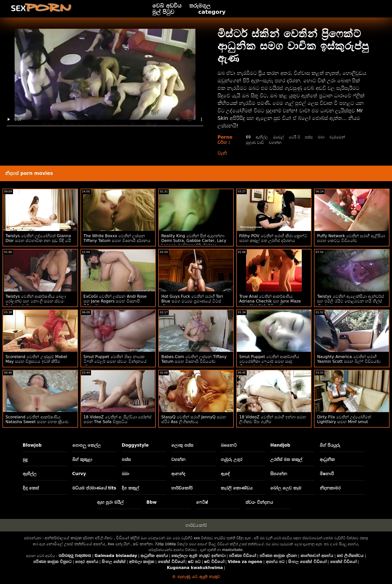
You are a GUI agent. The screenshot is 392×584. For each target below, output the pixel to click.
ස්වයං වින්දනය (259, 502)
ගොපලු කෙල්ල (86, 445)
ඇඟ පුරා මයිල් (110, 502)
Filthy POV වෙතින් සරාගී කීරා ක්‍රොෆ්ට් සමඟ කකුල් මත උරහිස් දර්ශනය (273, 238)
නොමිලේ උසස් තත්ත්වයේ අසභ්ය (76, 544)
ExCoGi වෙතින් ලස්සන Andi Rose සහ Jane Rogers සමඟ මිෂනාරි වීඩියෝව (115, 301)
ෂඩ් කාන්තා (143, 544)
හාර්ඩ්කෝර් (182, 488)
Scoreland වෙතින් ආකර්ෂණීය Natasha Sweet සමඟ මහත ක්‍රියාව (37, 419)
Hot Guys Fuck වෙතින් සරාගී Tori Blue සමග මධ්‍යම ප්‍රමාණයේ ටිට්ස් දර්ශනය (192, 301)
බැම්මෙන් (340, 137)
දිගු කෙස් (31, 488)
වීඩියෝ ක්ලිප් (128, 538)
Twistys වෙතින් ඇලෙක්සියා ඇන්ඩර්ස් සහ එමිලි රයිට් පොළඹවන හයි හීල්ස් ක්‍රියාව (350, 301)
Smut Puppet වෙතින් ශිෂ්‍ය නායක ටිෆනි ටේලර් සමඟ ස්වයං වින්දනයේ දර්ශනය (115, 361)
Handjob (280, 445)
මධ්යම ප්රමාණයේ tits (94, 488)
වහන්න (276, 142)
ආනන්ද (178, 474)
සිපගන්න (279, 474)
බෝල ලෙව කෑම (286, 488)
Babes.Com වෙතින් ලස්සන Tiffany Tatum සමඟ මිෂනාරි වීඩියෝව (194, 359)
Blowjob (32, 445)
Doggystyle (135, 445)
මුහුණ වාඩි (255, 142)
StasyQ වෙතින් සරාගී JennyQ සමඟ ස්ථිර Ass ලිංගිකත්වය (194, 419)
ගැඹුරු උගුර (231, 459)
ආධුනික (327, 459)
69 (247, 137)
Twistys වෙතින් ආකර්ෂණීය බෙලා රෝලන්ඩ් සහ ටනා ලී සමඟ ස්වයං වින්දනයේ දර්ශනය (36, 301)
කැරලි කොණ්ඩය (237, 488)
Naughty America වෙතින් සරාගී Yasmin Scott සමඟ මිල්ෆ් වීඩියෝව (349, 359)
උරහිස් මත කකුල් (286, 459)
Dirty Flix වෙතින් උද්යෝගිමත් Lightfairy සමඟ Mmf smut (344, 419)
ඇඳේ (225, 474)
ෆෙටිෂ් (202, 502)
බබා (324, 137)
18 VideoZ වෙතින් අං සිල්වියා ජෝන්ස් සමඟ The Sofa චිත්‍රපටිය (118, 419)
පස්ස (311, 137)
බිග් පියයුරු (330, 445)
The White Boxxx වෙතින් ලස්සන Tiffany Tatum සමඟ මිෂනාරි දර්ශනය (117, 238)
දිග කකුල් (130, 488)
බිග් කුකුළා (82, 459)
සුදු (25, 459)
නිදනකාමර (330, 488)
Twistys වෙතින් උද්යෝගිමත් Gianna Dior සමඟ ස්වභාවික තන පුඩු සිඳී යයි (38, 238)
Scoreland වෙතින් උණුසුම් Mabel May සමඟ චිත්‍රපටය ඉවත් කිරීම (36, 359)
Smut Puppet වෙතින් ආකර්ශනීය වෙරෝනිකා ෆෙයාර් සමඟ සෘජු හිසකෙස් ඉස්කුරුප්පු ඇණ (269, 361)
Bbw (152, 502)
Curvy (79, 474)
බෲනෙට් (229, 445)
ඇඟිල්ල (261, 137)
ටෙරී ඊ (296, 137)
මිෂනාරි (327, 474)
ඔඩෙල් (279, 137)
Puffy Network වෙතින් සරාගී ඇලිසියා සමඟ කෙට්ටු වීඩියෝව (351, 238)
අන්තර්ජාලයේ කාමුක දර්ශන (69, 538)
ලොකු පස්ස (182, 445)
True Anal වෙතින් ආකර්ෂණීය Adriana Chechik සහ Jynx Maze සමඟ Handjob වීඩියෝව (270, 301)
